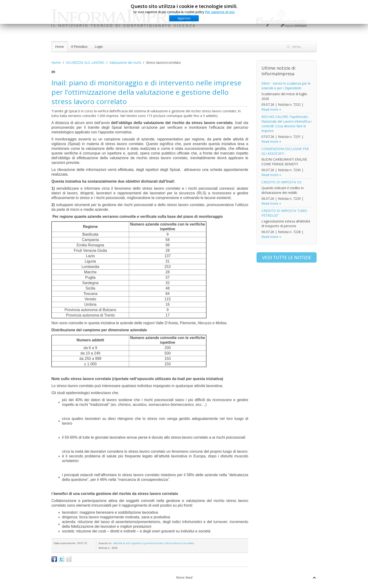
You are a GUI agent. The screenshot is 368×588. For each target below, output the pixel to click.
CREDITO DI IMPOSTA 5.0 (281, 182)
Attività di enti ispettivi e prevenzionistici (139, 543)
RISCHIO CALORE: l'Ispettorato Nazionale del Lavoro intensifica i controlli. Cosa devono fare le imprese (287, 124)
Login (99, 47)
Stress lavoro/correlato (180, 543)
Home (59, 47)
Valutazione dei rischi (125, 62)
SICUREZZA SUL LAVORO (85, 62)
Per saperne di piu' (220, 12)
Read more (270, 109)
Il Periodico (79, 47)
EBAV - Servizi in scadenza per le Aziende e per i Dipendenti (286, 86)
